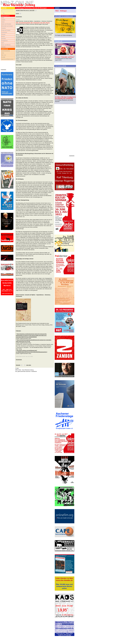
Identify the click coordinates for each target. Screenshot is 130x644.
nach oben (29, 365)
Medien (3, 37)
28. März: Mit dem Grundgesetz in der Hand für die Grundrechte (65, 98)
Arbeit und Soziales (6, 24)
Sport (3, 43)
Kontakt (3, 57)
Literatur (3, 47)
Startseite (18, 365)
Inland (3, 22)
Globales (4, 28)
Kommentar (4, 32)
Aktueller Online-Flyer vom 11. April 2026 (25, 10)
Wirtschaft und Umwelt (7, 26)
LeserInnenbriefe (6, 51)
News (3, 18)
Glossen (3, 34)
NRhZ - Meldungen (61, 11)
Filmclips (4, 39)
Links (3, 53)
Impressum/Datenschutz (7, 59)
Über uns (4, 55)
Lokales (3, 20)
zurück (17, 13)
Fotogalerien (5, 41)
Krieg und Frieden (6, 30)
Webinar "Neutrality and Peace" (65, 57)
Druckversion (19, 17)
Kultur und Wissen (6, 45)
